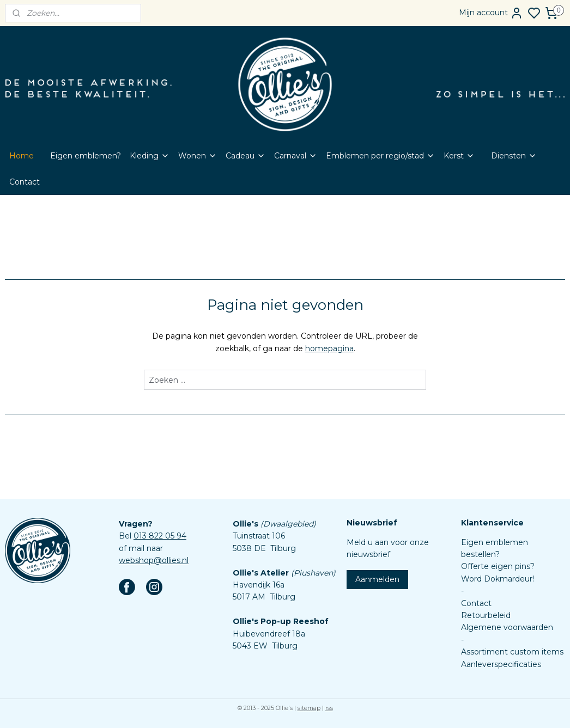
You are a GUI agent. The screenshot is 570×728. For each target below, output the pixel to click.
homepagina (329, 348)
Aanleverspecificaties (501, 664)
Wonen (198, 156)
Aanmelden (377, 579)
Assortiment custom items (512, 652)
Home (22, 156)
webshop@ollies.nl (154, 560)
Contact (25, 182)
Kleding (150, 156)
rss (329, 708)
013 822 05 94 (160, 536)
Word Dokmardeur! (498, 579)
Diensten (514, 156)
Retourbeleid (486, 615)
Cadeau (245, 156)
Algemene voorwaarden (507, 627)
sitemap (309, 708)
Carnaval (296, 156)
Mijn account (491, 13)
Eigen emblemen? (86, 156)
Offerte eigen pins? (498, 566)
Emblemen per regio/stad (380, 156)
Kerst (459, 156)
